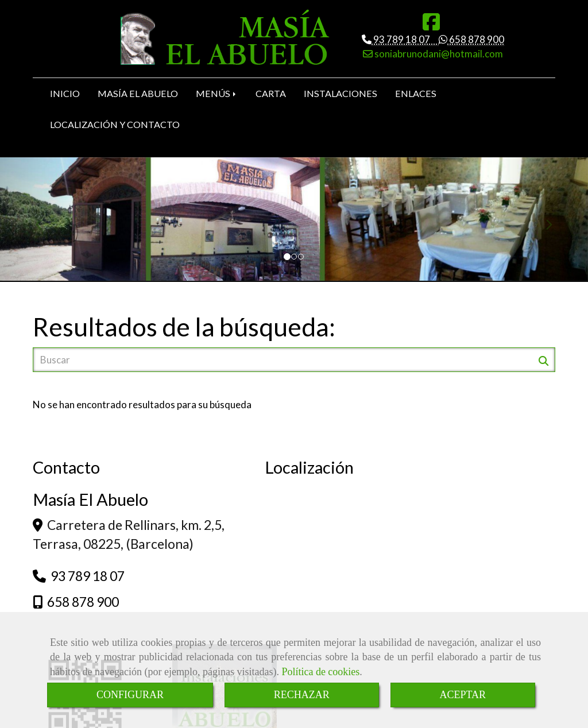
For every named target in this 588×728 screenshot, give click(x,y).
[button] (44, 221)
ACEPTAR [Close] (463, 695)
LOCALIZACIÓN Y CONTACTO (115, 127)
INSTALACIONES (341, 96)
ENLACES (416, 96)
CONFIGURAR (130, 695)
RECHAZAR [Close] (302, 695)
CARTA (271, 96)
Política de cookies (320, 672)
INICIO (65, 96)
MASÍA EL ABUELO (138, 96)
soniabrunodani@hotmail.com (438, 53)
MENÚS (217, 96)
